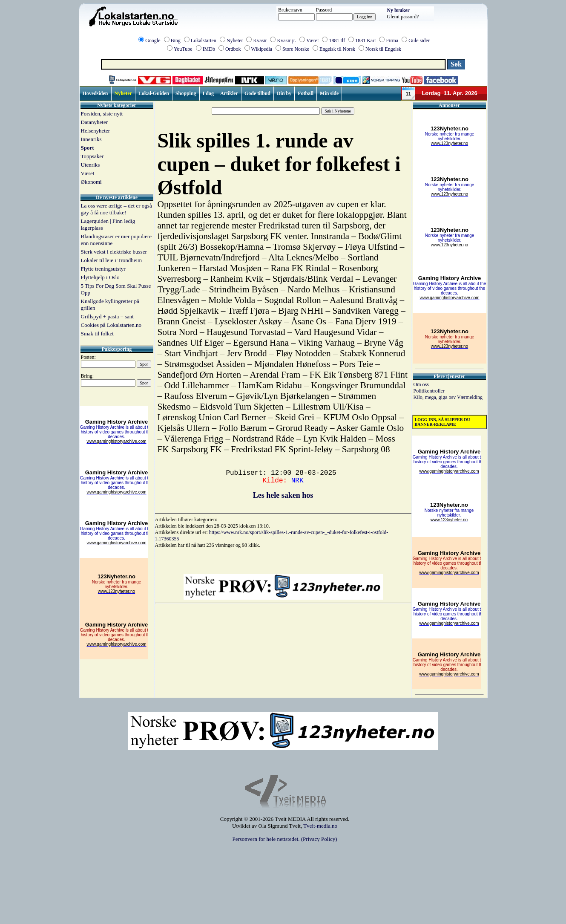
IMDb (209, 49)
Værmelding (470, 397)
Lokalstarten (204, 40)
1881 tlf (337, 40)
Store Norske (296, 49)
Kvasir (260, 40)
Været (312, 40)
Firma (392, 40)
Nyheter (235, 40)
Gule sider (419, 40)
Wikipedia (262, 49)
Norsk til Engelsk (383, 49)
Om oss (421, 384)
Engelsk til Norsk (337, 49)
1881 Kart (365, 40)
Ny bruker (398, 10)
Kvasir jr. (286, 40)
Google (153, 40)
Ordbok (233, 49)
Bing (176, 40)
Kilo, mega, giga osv (435, 397)
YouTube (183, 49)
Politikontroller (429, 391)
